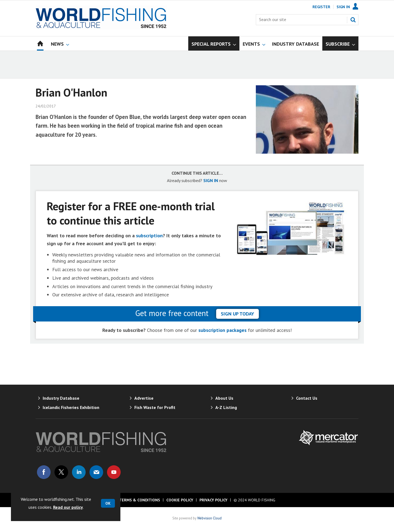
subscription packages (222, 330)
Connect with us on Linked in (79, 472)
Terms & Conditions (140, 500)
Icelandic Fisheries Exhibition (71, 407)
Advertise (144, 398)
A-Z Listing (226, 407)
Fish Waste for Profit (155, 407)
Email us (96, 472)
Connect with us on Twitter (61, 472)
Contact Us (307, 398)
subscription (149, 236)
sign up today (237, 314)
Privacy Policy (213, 500)
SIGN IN (211, 180)
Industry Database (61, 398)
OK (108, 503)
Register (321, 7)
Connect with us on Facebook (44, 472)
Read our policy (68, 507)
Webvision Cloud (209, 518)
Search (353, 20)
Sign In (343, 7)
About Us (224, 398)
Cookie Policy (180, 500)
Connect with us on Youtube (114, 472)
